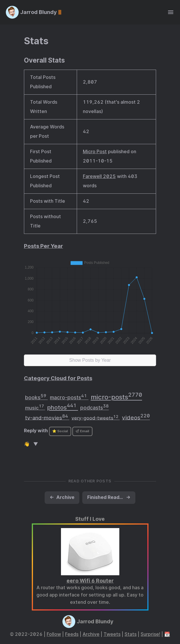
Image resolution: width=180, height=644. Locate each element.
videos (136, 417)
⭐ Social (60, 431)
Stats (36, 41)
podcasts (95, 407)
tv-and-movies (47, 417)
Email (82, 431)
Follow (54, 634)
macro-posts (69, 397)
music (35, 407)
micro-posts (116, 396)
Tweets (112, 634)
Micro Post (95, 152)
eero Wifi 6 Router (90, 581)
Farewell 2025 (99, 176)
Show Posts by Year (90, 360)
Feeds (72, 634)
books (36, 397)
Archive (91, 634)
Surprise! (150, 634)
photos (63, 407)
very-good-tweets (96, 418)
